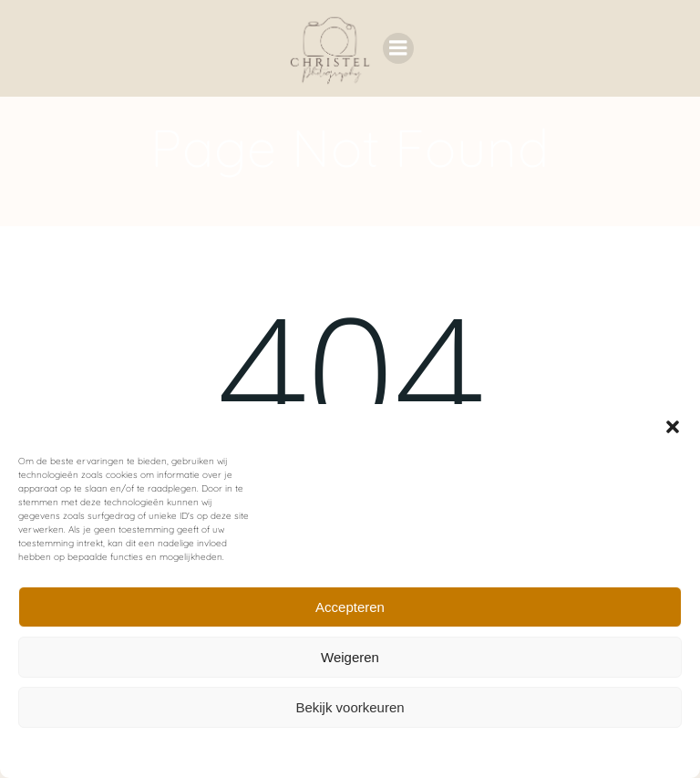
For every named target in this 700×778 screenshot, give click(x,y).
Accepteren (350, 607)
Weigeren (350, 657)
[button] (673, 427)
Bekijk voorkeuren (350, 707)
